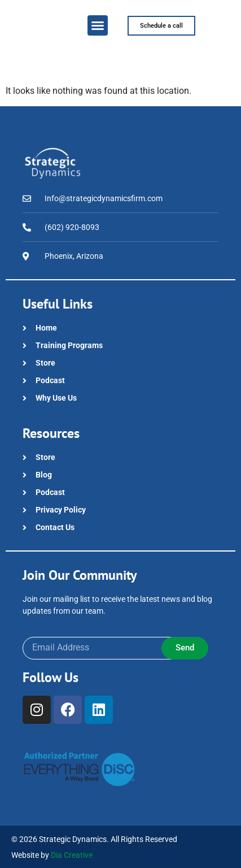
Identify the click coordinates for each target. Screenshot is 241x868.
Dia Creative (72, 855)
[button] (98, 25)
